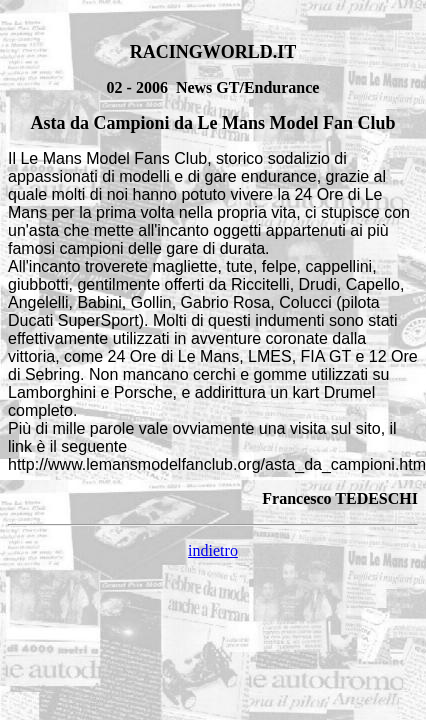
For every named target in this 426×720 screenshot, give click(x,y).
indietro (213, 550)
